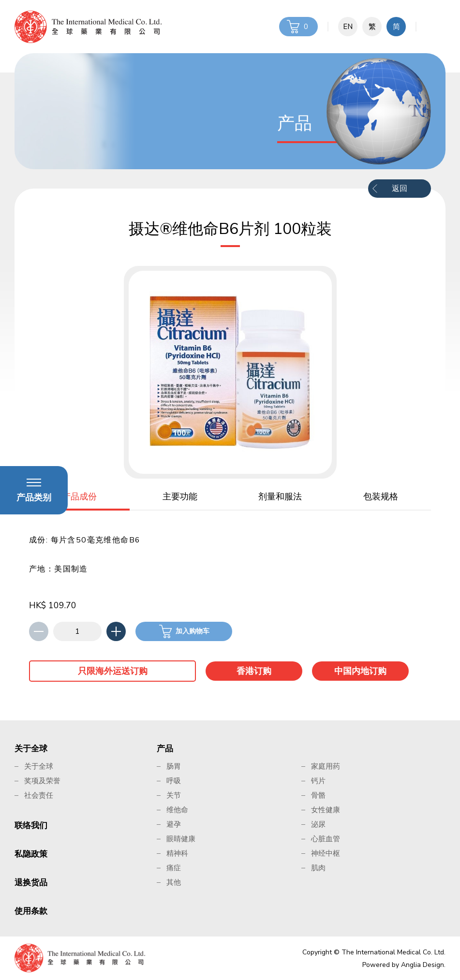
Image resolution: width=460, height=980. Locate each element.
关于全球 (31, 749)
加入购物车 (193, 631)
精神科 (177, 853)
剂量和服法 (280, 497)
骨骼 (318, 795)
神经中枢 (326, 853)
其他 (174, 882)
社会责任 (39, 795)
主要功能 (180, 497)
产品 (165, 749)
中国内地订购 (360, 671)
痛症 (174, 868)
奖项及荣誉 (42, 781)
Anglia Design (423, 965)
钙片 (318, 781)
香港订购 (254, 671)
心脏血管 (326, 839)
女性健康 (326, 810)
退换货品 (31, 883)
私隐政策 (31, 854)
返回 (400, 189)
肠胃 (174, 766)
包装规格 (381, 497)
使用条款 (31, 911)
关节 (174, 795)
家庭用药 (326, 766)
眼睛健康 (181, 839)
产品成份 (79, 497)
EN (348, 27)
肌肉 (318, 868)
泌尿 (318, 824)
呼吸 (174, 781)
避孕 (174, 824)
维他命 (177, 810)
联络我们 (31, 826)
